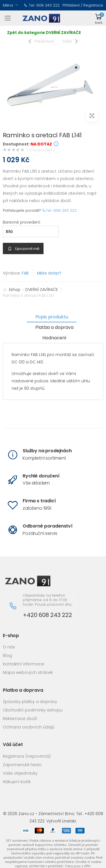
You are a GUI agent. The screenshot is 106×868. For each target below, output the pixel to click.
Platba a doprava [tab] (54, 327)
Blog (7, 655)
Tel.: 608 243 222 (42, 5)
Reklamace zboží (20, 719)
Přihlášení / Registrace (83, 5)
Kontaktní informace (23, 664)
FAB (25, 273)
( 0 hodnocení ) (41, 150)
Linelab (69, 821)
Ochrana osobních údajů (29, 727)
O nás (9, 647)
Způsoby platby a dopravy (30, 702)
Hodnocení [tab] (54, 338)
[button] (99, 18)
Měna (8, 5)
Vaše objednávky (20, 773)
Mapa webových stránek (28, 672)
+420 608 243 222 (47, 615)
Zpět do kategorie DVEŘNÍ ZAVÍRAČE (44, 33)
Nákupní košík (17, 782)
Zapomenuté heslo (22, 765)
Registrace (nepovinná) (27, 756)
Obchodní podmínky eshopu (33, 710)
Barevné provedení (21, 222)
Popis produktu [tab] (52, 317)
